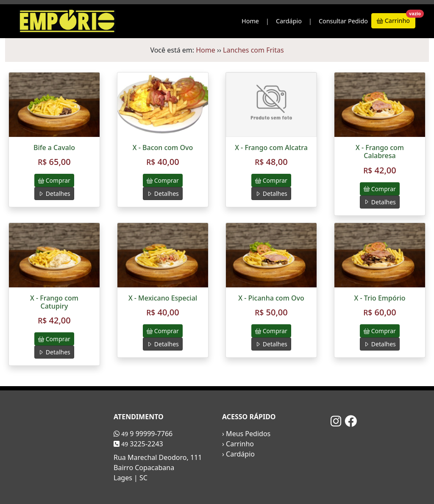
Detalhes (54, 194)
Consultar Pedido (343, 21)
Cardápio (289, 21)
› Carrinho (238, 444)
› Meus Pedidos (246, 434)
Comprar (54, 180)
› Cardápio (238, 454)
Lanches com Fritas (253, 50)
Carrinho (396, 19)
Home (250, 21)
